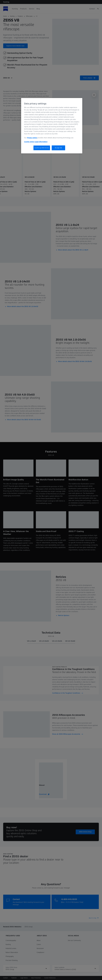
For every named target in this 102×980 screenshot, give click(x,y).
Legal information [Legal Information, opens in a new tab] (41, 142)
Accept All (58, 148)
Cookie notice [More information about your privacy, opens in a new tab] (29, 142)
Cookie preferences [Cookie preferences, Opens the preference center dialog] (42, 148)
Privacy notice (32, 138)
